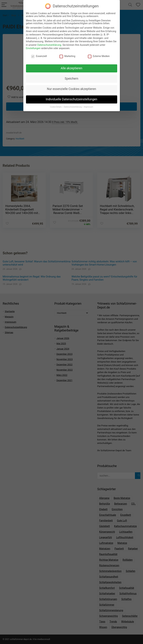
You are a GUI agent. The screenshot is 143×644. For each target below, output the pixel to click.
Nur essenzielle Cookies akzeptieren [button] (71, 87)
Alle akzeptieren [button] (72, 66)
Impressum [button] (89, 105)
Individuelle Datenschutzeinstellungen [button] (71, 97)
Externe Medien (99, 54)
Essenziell (39, 54)
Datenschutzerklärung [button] (73, 105)
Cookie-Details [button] (56, 105)
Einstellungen (33, 46)
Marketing (67, 54)
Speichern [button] (71, 76)
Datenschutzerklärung (49, 43)
